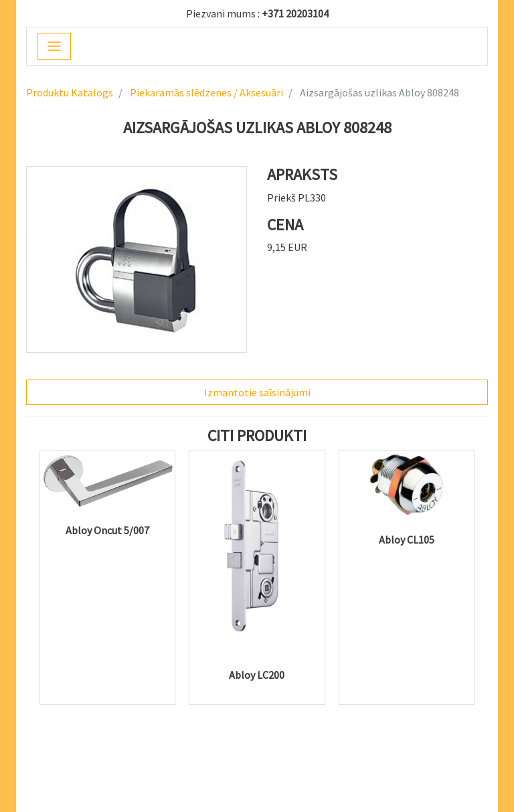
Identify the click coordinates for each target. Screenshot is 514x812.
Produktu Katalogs (70, 92)
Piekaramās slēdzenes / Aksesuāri (205, 92)
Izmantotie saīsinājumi (257, 392)
